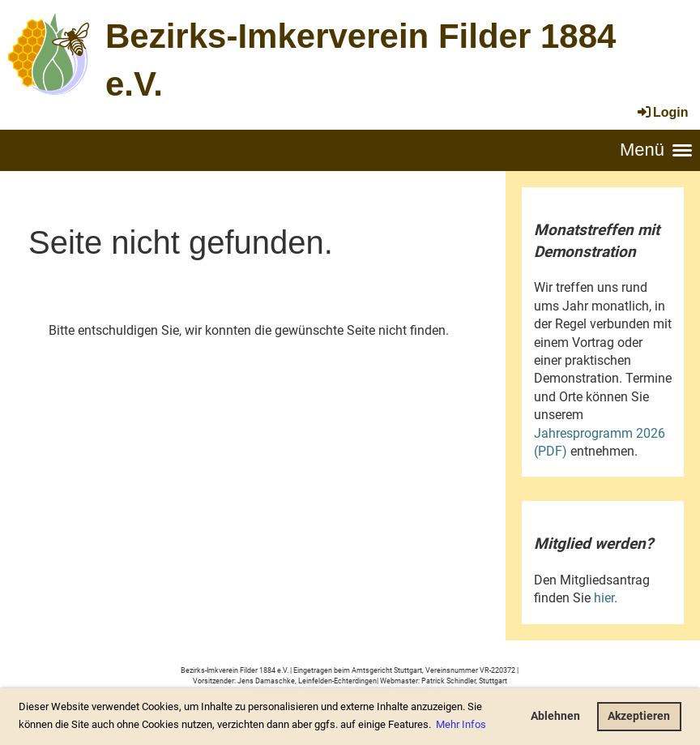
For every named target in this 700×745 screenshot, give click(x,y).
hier (604, 598)
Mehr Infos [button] (461, 724)
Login (662, 112)
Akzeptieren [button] (639, 716)
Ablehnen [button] (555, 716)
